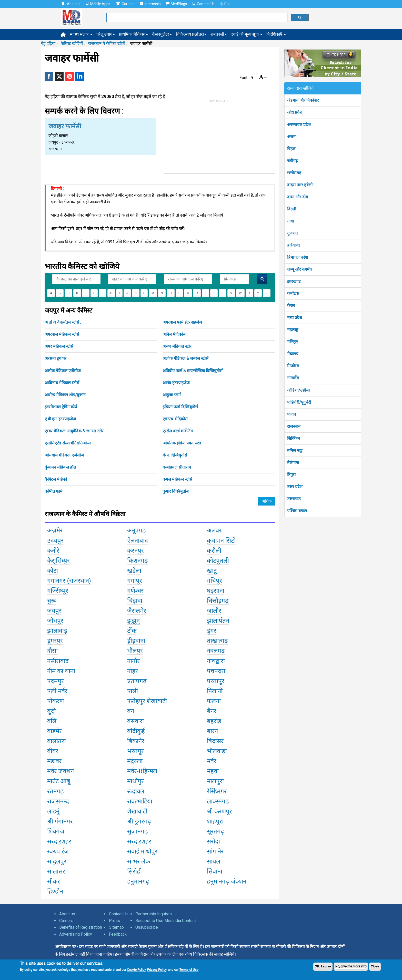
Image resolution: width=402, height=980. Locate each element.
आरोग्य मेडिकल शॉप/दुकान (65, 395)
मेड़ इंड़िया (48, 43)
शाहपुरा (215, 821)
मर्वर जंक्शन (61, 771)
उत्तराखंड (294, 499)
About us (67, 914)
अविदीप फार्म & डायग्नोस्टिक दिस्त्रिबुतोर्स (193, 371)
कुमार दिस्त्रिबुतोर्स (176, 491)
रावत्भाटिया (140, 801)
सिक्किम (294, 438)
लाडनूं (53, 811)
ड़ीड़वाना (136, 641)
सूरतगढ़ (216, 831)
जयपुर (54, 611)
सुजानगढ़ (138, 831)
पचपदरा (216, 671)
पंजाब (292, 414)
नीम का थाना (61, 671)
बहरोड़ (214, 721)
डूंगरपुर (55, 641)
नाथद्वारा (216, 661)
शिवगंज (56, 831)
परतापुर (216, 681)
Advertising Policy (76, 934)
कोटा (53, 571)
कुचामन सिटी (221, 541)
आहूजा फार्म (172, 395)
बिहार (291, 149)
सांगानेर (215, 851)
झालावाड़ (57, 631)
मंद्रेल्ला (135, 761)
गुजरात (292, 233)
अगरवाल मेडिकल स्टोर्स (62, 334)
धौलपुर (135, 651)
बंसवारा (135, 721)
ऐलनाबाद (138, 541)
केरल (291, 305)
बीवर (53, 751)
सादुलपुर (57, 861)
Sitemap (116, 927)
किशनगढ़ (138, 561)
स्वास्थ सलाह (81, 34)
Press (114, 921)
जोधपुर (55, 621)
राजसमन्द (58, 801)
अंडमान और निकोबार (303, 100)
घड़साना (216, 591)
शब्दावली (219, 34)
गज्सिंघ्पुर (58, 591)
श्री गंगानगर (60, 821)
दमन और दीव (298, 197)
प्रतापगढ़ (137, 681)
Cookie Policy (136, 970)
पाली (133, 691)
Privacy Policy (157, 970)
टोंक (132, 631)
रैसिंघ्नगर (217, 791)
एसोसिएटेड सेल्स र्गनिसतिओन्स (68, 443)
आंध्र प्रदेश (295, 112)
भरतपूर (135, 751)
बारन (212, 731)
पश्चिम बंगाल (297, 511)
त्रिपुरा (291, 475)
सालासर (56, 871)
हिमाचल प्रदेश (298, 257)
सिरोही (134, 871)
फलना (214, 701)
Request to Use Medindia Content (166, 921)
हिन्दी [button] (225, 4)
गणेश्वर (135, 591)
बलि (52, 721)
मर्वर (212, 761)
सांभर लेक (139, 861)
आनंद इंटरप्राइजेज (176, 383)
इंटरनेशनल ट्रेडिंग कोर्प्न (61, 407)
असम (291, 137)
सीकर (54, 881)
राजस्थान (294, 426)
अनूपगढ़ (137, 530)
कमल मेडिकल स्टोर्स (177, 479)
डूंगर (212, 631)
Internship (150, 4)
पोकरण (56, 701)
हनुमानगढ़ (138, 881)
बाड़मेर (54, 731)
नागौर (133, 661)
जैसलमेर (137, 611)
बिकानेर (136, 741)
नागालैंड (293, 378)
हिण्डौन (55, 891)
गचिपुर (214, 581)
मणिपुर (293, 342)
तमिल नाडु (295, 450)
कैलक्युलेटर (162, 34)
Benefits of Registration (81, 927)
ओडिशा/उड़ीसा (298, 390)
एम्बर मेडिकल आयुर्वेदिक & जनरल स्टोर (74, 431)
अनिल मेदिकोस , (175, 334)
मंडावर (54, 761)
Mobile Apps (98, 4)
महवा (213, 771)
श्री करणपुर (219, 811)
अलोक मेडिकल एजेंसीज (63, 371)
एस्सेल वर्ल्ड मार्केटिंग (178, 431)
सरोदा (213, 841)
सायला (214, 861)
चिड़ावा (135, 601)
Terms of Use (189, 970)
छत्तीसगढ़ (294, 173)
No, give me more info (351, 966)
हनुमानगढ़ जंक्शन (227, 881)
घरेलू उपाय (106, 34)
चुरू (52, 601)
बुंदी (51, 711)
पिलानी (215, 691)
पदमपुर (56, 681)
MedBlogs (176, 4)
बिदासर (215, 741)
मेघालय (293, 354)
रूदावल (136, 791)
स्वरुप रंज (58, 851)
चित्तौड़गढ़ (218, 601)
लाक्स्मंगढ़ (218, 801)
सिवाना (215, 871)
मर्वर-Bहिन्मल (142, 771)
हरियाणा (293, 245)
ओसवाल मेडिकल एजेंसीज (64, 455)
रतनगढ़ (56, 791)
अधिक (267, 501)
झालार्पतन (218, 621)
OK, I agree (323, 966)
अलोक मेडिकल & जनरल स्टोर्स (185, 358)
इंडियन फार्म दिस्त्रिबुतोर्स (180, 407)
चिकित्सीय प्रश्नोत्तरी (191, 34)
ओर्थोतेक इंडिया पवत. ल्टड (182, 443)
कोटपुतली (218, 561)
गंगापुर (135, 581)
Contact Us (203, 4)
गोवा (290, 221)
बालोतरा (56, 741)
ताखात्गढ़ (217, 641)
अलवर (214, 530)
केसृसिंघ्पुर (58, 561)
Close (375, 966)
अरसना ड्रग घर (56, 358)
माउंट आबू (59, 781)
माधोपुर (135, 781)
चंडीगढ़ (292, 161)
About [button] (71, 4)
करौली (214, 551)
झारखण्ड (294, 281)
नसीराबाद (58, 661)
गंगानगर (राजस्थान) (69, 581)
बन (131, 711)
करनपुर (135, 551)
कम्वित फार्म (54, 491)
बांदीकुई (136, 731)
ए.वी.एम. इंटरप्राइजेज (60, 419)
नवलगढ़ (216, 651)
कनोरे (53, 551)
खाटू (212, 571)
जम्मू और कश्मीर (300, 269)
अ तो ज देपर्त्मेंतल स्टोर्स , (63, 322)
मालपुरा (215, 781)
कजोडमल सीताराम (177, 467)
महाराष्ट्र (293, 330)
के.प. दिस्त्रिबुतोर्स (175, 455)
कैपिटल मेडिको (56, 479)
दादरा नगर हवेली (300, 185)
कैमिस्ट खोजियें (72, 43)
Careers (125, 4)
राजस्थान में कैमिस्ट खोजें (107, 43)
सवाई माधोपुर (142, 851)
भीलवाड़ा (217, 751)
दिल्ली (292, 209)
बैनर (212, 711)
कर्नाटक (293, 293)
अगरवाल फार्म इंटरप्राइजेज (182, 322)
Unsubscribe (147, 927)
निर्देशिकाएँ (276, 34)
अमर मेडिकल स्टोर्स (59, 346)
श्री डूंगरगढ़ (139, 821)
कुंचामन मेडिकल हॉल (60, 467)
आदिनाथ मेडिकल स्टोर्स (62, 383)
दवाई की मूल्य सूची (247, 34)
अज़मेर (55, 530)
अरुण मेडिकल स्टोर (177, 346)
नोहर (133, 671)
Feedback (118, 934)
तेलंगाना (293, 463)
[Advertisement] (220, 139)
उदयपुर (55, 541)
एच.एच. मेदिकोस (175, 419)
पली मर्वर (57, 691)
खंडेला (134, 571)
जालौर (214, 611)
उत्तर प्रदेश (295, 487)
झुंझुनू (133, 621)
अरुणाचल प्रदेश (299, 125)
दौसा (52, 651)
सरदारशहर (59, 841)
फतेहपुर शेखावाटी (147, 701)
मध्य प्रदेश (295, 318)
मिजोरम (293, 366)
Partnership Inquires (154, 914)
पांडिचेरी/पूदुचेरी (299, 402)
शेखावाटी (137, 811)
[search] (196, 18)
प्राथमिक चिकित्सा (133, 34)
